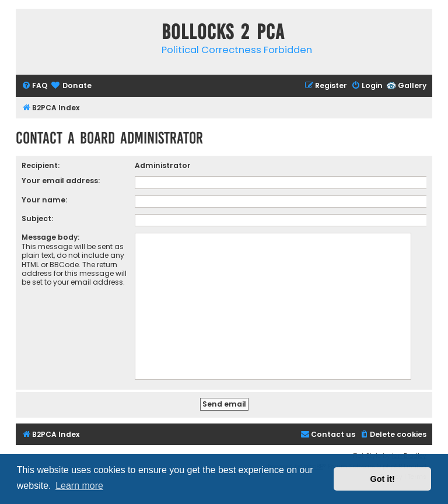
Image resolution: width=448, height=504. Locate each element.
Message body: (50, 237)
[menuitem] (34, 86)
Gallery (412, 85)
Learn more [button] (79, 486)
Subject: (37, 218)
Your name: (44, 200)
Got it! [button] (383, 479)
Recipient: (41, 165)
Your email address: (61, 181)
